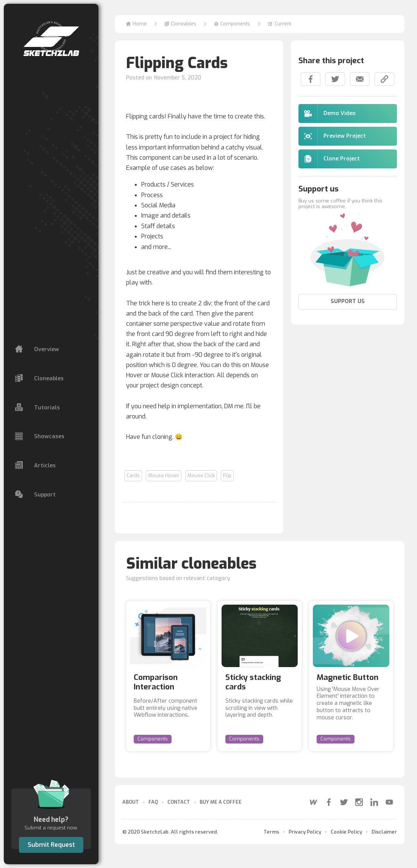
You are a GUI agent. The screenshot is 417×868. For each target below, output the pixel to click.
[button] (180, 24)
